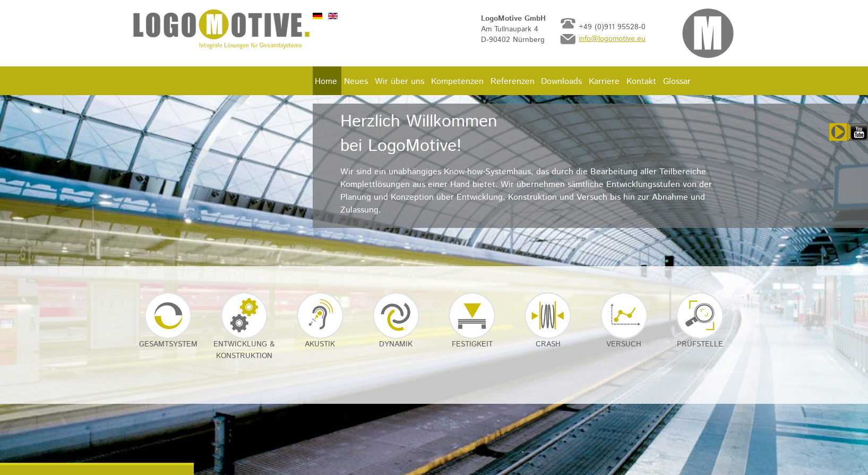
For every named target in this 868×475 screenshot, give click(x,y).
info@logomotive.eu (612, 39)
